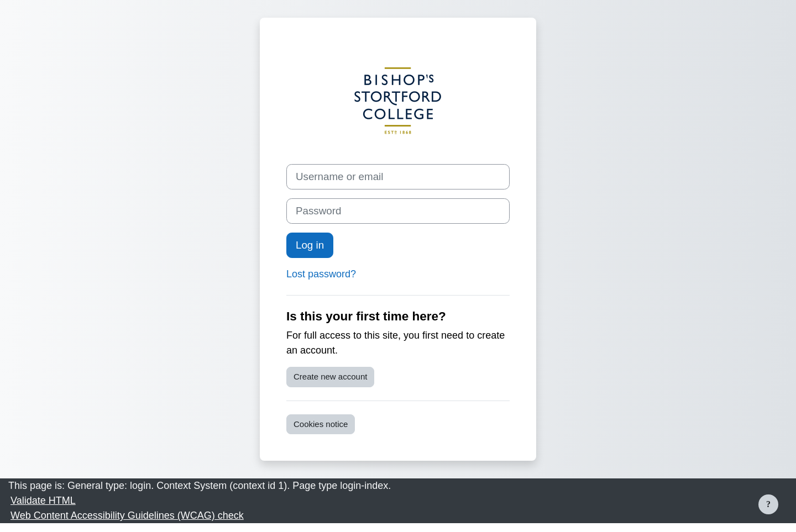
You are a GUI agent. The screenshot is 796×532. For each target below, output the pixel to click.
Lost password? (321, 274)
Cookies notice (321, 424)
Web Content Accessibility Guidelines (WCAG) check (127, 515)
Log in (310, 245)
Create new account (330, 376)
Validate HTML (43, 501)
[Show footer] (768, 504)
